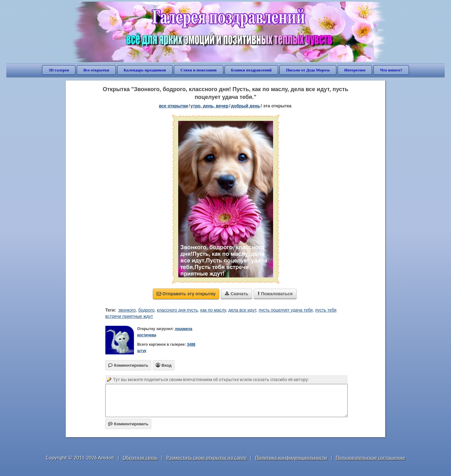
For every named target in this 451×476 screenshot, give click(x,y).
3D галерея (59, 70)
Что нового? (391, 70)
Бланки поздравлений (251, 70)
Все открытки (96, 70)
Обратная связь (140, 458)
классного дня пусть (177, 310)
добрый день (246, 106)
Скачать (236, 294)
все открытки (173, 106)
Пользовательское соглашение (370, 458)
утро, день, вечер (210, 106)
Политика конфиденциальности (291, 458)
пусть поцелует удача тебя (286, 310)
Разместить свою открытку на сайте (206, 458)
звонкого (127, 310)
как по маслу (213, 310)
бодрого (146, 310)
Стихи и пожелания (199, 70)
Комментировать (128, 424)
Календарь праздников (145, 70)
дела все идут (242, 310)
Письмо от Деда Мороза (308, 70)
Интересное (355, 70)
